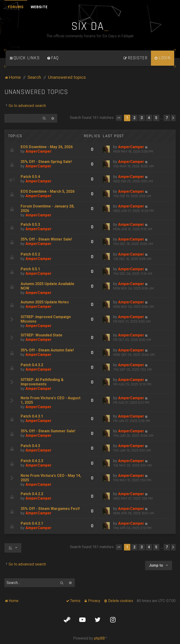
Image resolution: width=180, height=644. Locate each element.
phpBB (99, 638)
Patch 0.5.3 (30, 224)
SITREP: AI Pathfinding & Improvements (42, 382)
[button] (119, 118)
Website (39, 7)
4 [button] (149, 118)
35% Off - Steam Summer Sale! (48, 431)
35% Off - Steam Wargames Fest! (50, 509)
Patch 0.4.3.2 (32, 365)
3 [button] (142, 118)
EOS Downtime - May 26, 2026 (47, 147)
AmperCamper (39, 151)
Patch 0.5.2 (30, 254)
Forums (16, 7)
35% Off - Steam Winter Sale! (46, 239)
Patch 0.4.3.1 (32, 416)
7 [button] (167, 118)
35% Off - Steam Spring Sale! (46, 162)
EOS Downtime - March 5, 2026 (48, 191)
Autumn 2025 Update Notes (45, 302)
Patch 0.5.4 (30, 177)
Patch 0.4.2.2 (32, 494)
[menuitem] (53, 58)
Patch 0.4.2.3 (32, 461)
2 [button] (134, 118)
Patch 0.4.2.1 (32, 523)
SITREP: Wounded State (41, 335)
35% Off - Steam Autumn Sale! (47, 350)
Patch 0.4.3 (30, 446)
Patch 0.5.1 (30, 269)
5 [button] (156, 118)
